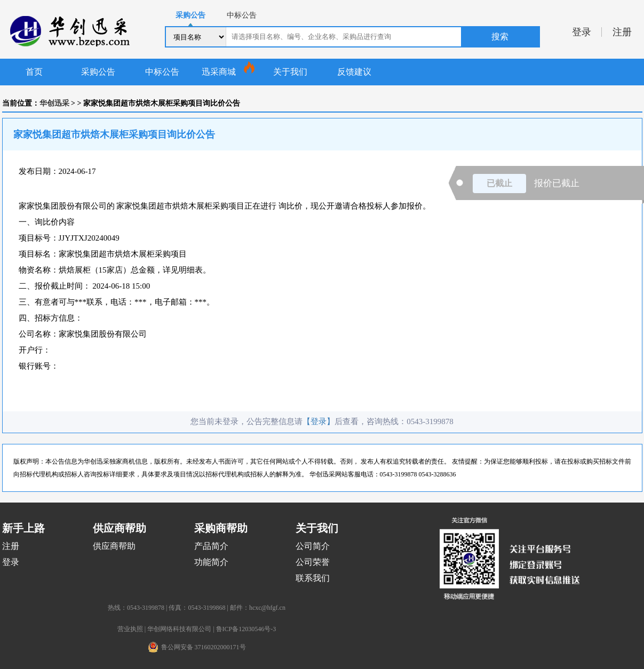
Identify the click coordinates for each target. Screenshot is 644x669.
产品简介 (211, 546)
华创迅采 (54, 103)
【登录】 (319, 421)
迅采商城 (219, 72)
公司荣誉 (313, 562)
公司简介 (313, 546)
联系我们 (313, 578)
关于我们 (290, 72)
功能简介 (211, 562)
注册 (622, 32)
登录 (582, 32)
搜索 (500, 37)
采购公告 (98, 72)
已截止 (499, 183)
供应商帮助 (114, 546)
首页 (34, 72)
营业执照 (130, 629)
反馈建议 (354, 72)
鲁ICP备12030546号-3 (246, 629)
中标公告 (162, 72)
